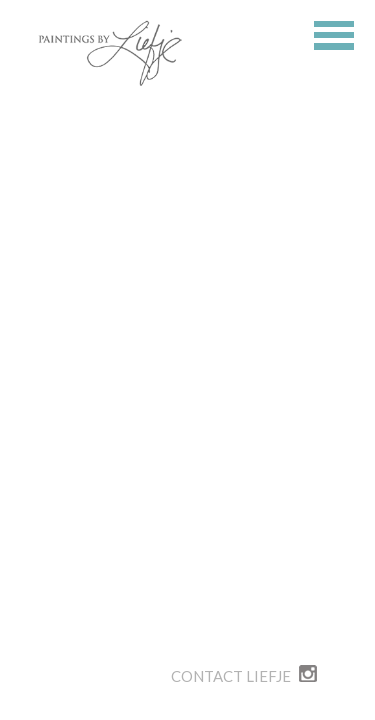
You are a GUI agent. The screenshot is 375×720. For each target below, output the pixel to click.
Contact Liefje (231, 676)
